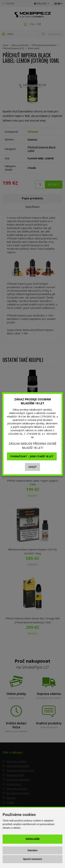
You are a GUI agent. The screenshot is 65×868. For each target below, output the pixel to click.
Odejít (33, 467)
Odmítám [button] (33, 850)
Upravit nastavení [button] (32, 859)
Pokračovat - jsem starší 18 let (32, 456)
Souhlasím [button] (32, 839)
